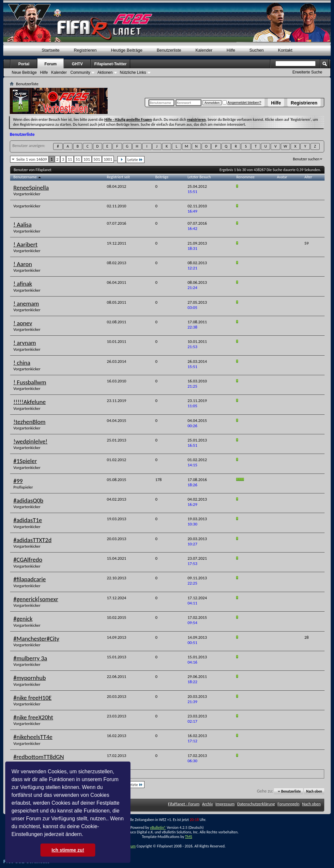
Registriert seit (119, 177)
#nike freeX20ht (33, 717)
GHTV (77, 64)
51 (78, 159)
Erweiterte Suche (307, 72)
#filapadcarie (30, 579)
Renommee (246, 177)
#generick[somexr (36, 599)
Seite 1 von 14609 (32, 159)
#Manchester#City (36, 639)
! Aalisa (23, 225)
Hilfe (276, 103)
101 (87, 159)
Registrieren (304, 103)
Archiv (208, 804)
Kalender (204, 50)
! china (22, 363)
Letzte (135, 160)
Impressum (225, 804)
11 (70, 159)
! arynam (25, 343)
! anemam (26, 304)
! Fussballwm (30, 382)
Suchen (257, 50)
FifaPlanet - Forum (184, 804)
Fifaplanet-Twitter (110, 64)
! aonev (23, 323)
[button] (85, 835)
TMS (189, 837)
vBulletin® (158, 828)
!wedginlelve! (30, 441)
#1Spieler (25, 461)
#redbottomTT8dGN (39, 757)
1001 (108, 159)
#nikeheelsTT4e (33, 737)
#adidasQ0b (28, 500)
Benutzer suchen (306, 159)
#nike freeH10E (32, 698)
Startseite (51, 50)
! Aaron (23, 264)
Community (80, 72)
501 (97, 159)
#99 (18, 481)
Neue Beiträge (24, 72)
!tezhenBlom (29, 422)
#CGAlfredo (28, 560)
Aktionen (105, 72)
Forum (50, 64)
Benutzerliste (169, 50)
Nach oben (314, 791)
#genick (23, 619)
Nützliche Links (133, 72)
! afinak (23, 284)
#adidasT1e (28, 520)
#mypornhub (30, 678)
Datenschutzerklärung (256, 804)
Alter (308, 177)
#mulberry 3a (30, 658)
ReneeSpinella (31, 188)
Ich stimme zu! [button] (68, 850)
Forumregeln (289, 804)
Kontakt (285, 50)
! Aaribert (25, 244)
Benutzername (28, 177)
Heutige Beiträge (127, 50)
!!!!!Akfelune (30, 402)
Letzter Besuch (199, 177)
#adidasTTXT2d (32, 540)
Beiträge (162, 177)
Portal (24, 64)
